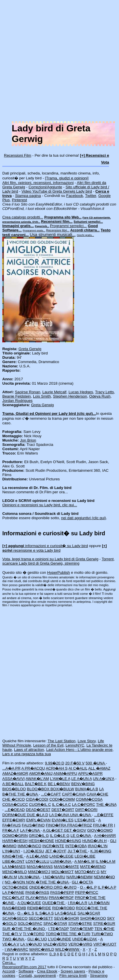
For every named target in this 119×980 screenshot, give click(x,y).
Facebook (75, 196)
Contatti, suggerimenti (37, 976)
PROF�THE (86, 898)
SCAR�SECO (15, 918)
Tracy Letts (104, 392)
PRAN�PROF (61, 898)
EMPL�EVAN (38, 820)
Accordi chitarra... (85, 230)
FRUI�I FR (103, 825)
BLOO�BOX (39, 789)
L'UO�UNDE (60, 939)
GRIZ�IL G (39, 836)
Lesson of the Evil (48, 745)
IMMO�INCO (29, 846)
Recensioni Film (18, 155)
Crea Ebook (47, 971)
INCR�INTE (53, 846)
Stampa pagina (28, 196)
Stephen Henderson (70, 396)
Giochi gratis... (85, 235)
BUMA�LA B (87, 789)
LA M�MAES (14, 867)
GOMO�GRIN (15, 836)
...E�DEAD (15, 810)
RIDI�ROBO (63, 908)
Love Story (87, 741)
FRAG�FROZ (80, 825)
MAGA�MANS (40, 867)
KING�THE (13, 856)
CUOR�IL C (40, 804)
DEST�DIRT (63, 810)
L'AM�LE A (60, 779)
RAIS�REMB (14, 908)
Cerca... (9, 963)
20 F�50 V (75, 763)
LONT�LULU (38, 861)
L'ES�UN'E (85, 820)
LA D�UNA (60, 815)
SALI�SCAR (89, 913)
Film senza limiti (73, 976)
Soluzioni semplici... (88, 222)
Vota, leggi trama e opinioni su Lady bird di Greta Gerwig (50, 559)
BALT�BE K (36, 784)
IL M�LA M (106, 861)
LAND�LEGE (62, 856)
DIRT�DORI (86, 810)
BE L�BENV (59, 784)
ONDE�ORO (41, 887)
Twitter (91, 196)
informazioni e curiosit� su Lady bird (45, 546)
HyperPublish (58, 573)
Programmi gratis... (34, 231)
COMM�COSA (89, 799)
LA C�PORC (83, 804)
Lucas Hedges (81, 392)
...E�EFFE (104, 815)
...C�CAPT (51, 794)
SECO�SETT (41, 918)
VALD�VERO (55, 944)
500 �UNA (96, 763)
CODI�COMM (62, 799)
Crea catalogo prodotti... (23, 217)
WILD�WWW (68, 949)
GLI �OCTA (82, 882)
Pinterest (19, 200)
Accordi (9, 971)
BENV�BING (83, 784)
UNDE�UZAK (85, 939)
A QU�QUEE (29, 903)
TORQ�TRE (57, 934)
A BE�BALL (13, 784)
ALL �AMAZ (99, 768)
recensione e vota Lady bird (54, 548)
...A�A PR (11, 768)
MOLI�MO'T (63, 872)
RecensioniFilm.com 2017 (24, 967)
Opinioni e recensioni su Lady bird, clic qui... (40, 505)
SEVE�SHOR (67, 918)
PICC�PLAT (13, 898)
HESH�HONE (42, 841)
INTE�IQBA (76, 846)
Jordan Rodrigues (17, 401)
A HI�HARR (105, 836)
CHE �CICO (14, 799)
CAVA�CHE (97, 794)
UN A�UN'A (103, 779)
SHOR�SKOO (93, 918)
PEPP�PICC (87, 892)
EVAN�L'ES (63, 820)
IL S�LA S (44, 913)
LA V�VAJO (31, 944)
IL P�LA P (107, 887)
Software (26, 971)
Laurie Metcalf (54, 392)
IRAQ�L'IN (98, 846)
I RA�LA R (78, 903)
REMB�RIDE (39, 908)
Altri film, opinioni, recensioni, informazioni (38, 183)
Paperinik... (42, 226)
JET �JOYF (56, 851)
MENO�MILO (15, 872)
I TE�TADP (59, 929)
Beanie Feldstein (17, 396)
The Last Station (62, 741)
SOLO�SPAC (30, 924)
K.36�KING (101, 851)
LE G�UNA (81, 836)
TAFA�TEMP (82, 929)
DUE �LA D (38, 815)
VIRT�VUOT (105, 944)
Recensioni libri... (58, 230)
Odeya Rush (100, 396)
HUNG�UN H (94, 841)
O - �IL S (26, 913)
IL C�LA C (62, 804)
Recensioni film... (57, 221)
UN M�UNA (29, 877)
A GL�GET (53, 830)
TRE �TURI (80, 934)
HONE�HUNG (68, 841)
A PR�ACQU (33, 768)
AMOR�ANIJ (41, 773)
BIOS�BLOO (14, 789)
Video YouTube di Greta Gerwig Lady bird (57, 191)
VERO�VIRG (80, 944)
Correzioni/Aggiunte (45, 187)
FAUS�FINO (33, 825)
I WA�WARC (16, 949)
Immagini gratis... (18, 226)
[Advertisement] (59, 62)
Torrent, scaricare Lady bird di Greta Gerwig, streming (58, 561)
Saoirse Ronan (28, 392)
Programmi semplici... (68, 226)
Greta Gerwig (30, 349)
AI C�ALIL (78, 768)
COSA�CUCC (15, 804)
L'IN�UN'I (11, 851)
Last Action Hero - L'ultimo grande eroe (79, 750)
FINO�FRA (56, 825)
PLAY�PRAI (37, 898)
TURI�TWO (102, 934)
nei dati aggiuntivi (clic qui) (84, 518)
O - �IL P (88, 887)
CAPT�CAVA (74, 794)
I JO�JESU (34, 851)
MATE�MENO (93, 867)
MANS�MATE (66, 867)
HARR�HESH (15, 841)
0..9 (53, 954)
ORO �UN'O (65, 887)
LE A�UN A (82, 779)
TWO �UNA (14, 939)
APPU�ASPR (90, 773)
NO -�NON (15, 882)
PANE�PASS (37, 892)
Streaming (99, 976)
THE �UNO (35, 929)
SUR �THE (13, 929)
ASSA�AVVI (14, 779)
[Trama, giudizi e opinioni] (67, 178)
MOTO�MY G (87, 872)
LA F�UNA (30, 830)
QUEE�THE (54, 903)
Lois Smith (42, 396)
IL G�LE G (59, 836)
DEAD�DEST (38, 810)
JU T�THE (78, 851)
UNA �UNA (81, 815)
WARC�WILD (42, 949)
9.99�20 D (54, 763)
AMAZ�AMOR (15, 773)
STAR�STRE (80, 924)
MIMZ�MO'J (39, 872)
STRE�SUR (104, 924)
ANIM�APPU (65, 773)
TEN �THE (104, 929)
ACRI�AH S (57, 768)
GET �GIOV (75, 830)
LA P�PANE (13, 892)
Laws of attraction (29, 750)
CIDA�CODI (37, 799)
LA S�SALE (65, 913)
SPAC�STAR (55, 924)
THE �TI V (12, 934)
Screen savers (73, 971)
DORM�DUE (15, 815)
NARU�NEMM (80, 877)
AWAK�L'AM (37, 779)
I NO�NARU (54, 877)
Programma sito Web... (63, 217)
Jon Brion (28, 440)
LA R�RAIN (99, 903)
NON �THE (37, 882)
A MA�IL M (85, 861)
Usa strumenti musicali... (53, 235)
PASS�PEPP (62, 892)
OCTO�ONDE (15, 887)
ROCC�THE (88, 908)
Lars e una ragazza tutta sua (27, 754)
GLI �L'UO (37, 939)
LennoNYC (75, 745)
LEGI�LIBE (85, 856)
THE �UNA (28, 794)
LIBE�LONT (13, 861)
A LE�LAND (37, 856)
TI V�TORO (34, 934)
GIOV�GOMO (100, 830)
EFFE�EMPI (14, 820)
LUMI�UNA (61, 861)
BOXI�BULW (62, 789)
